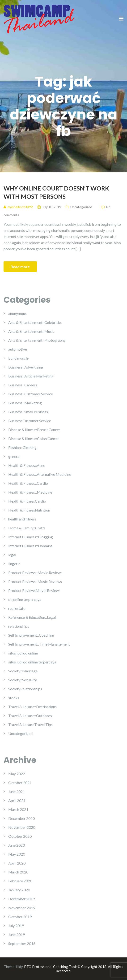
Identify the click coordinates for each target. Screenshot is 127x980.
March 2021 (18, 809)
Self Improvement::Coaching (31, 635)
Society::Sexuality (23, 680)
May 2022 (17, 774)
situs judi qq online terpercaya (32, 662)
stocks (14, 698)
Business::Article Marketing (31, 376)
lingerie (14, 564)
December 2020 (21, 818)
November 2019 (22, 908)
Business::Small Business (28, 412)
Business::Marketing (25, 403)
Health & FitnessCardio (27, 501)
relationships (19, 626)
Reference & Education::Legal (32, 617)
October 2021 (20, 783)
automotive (18, 349)
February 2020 (20, 881)
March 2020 (18, 872)
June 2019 (17, 934)
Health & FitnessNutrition (29, 510)
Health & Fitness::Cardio (28, 483)
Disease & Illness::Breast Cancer (34, 430)
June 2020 (17, 845)
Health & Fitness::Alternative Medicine (40, 474)
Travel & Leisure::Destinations (32, 707)
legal (12, 555)
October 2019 (20, 917)
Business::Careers (23, 385)
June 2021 (17, 792)
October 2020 (20, 836)
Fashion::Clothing (22, 447)
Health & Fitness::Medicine (30, 492)
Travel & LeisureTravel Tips (30, 724)
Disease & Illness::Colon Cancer (34, 438)
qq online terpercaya (25, 599)
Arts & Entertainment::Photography (37, 340)
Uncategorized (81, 207)
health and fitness (22, 519)
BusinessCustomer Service (30, 421)
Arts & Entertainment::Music (31, 331)
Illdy (19, 967)
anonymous (17, 313)
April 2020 (17, 863)
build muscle (18, 358)
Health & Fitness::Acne (27, 465)
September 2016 (22, 943)
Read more (20, 267)
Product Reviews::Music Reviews (35, 581)
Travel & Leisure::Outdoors (30, 716)
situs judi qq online (23, 653)
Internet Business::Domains (30, 546)
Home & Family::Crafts (27, 528)
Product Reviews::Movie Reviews (35, 573)
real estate (17, 608)
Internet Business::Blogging (31, 537)
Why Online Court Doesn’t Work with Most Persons (56, 192)
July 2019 (16, 926)
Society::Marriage (23, 671)
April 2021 (17, 800)
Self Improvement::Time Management (39, 644)
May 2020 (17, 854)
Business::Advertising (26, 367)
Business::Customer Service (31, 394)
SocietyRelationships (25, 689)
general (14, 456)
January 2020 (19, 890)
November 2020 (22, 827)
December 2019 (21, 899)
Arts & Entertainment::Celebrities (35, 322)
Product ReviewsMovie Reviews (34, 590)
